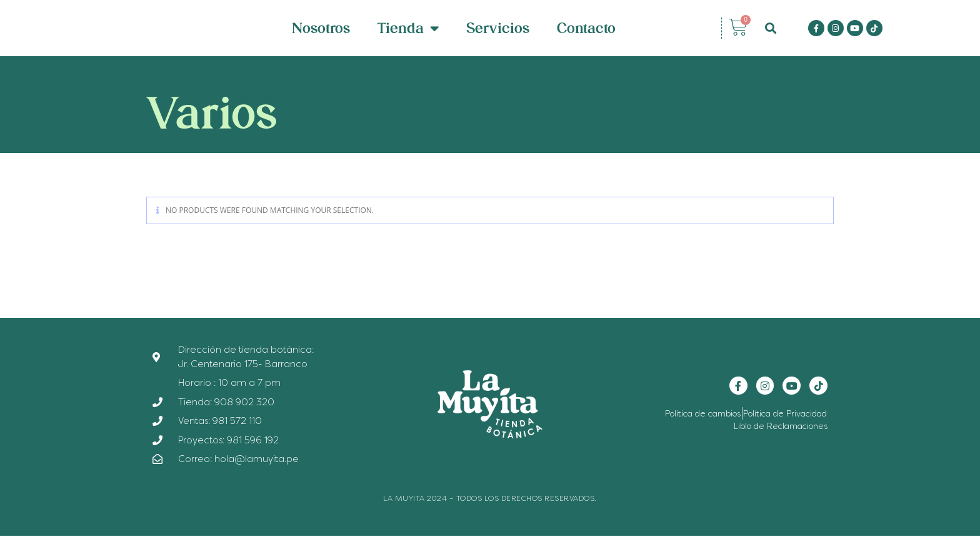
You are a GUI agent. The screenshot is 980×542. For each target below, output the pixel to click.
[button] (771, 31)
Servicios (498, 31)
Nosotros (321, 31)
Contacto (586, 31)
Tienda (408, 31)
